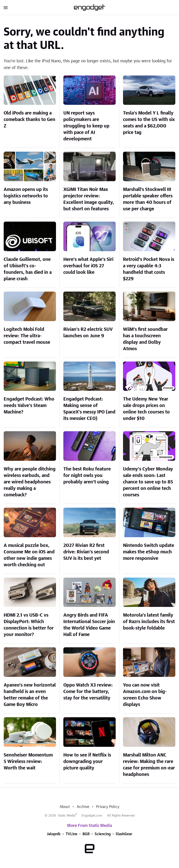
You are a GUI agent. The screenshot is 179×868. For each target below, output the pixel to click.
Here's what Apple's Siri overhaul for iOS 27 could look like (88, 266)
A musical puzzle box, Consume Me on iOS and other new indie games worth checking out (29, 555)
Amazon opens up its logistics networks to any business (26, 196)
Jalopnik (54, 834)
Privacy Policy (108, 807)
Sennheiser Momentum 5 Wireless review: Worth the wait (28, 762)
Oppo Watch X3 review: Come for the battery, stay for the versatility (88, 692)
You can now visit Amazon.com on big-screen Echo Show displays (145, 695)
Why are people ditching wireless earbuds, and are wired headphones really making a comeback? (30, 482)
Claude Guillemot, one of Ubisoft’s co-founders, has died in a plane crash (28, 269)
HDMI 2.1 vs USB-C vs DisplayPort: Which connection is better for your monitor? (29, 625)
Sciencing (103, 834)
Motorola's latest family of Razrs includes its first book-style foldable (149, 622)
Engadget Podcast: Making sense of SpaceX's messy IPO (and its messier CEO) (89, 409)
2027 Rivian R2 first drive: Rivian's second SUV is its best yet (86, 552)
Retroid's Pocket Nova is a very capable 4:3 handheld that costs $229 (149, 269)
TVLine (72, 834)
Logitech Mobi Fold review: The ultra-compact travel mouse (27, 336)
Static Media (67, 816)
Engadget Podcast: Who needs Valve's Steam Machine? (29, 406)
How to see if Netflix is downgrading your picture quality (87, 762)
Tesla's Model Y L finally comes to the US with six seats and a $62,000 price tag (149, 123)
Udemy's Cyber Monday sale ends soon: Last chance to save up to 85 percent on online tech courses (148, 482)
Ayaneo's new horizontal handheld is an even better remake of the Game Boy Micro (30, 695)
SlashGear (124, 834)
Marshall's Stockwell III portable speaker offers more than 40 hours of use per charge (148, 199)
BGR (86, 834)
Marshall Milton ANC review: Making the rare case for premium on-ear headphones (149, 765)
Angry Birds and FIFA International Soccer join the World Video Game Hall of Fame (89, 625)
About (65, 807)
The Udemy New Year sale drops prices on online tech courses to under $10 (146, 409)
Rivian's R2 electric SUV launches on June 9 (88, 333)
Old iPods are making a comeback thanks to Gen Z (29, 120)
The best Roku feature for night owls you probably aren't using (87, 476)
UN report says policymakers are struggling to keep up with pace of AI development (86, 126)
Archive (83, 807)
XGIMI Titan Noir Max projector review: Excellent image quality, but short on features (89, 199)
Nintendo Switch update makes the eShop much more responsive (149, 552)
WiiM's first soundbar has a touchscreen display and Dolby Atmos (145, 339)
